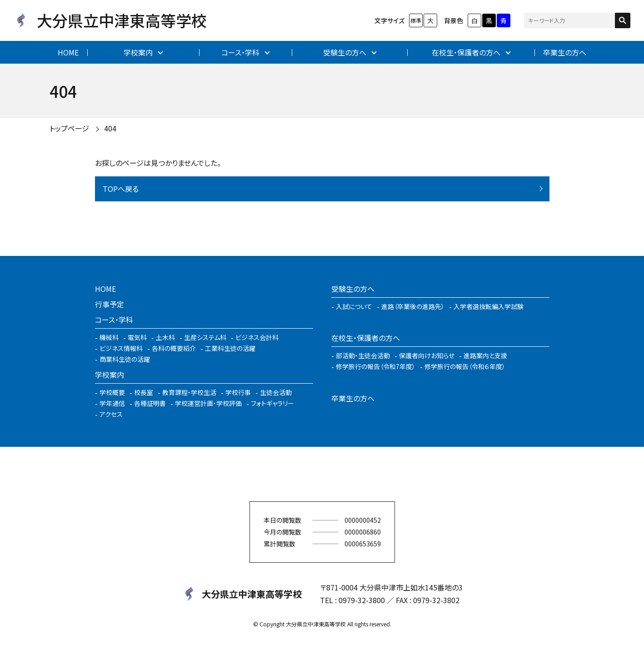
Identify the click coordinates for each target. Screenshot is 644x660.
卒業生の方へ (565, 52)
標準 (416, 20)
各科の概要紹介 (174, 348)
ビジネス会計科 (257, 337)
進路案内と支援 (485, 355)
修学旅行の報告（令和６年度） (465, 366)
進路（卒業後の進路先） (413, 306)
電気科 (137, 337)
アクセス (111, 414)
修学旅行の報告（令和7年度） (376, 366)
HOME (68, 52)
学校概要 (112, 392)
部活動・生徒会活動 (363, 355)
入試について (354, 306)
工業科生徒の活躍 (230, 348)
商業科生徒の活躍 (125, 359)
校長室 (144, 392)
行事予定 (110, 304)
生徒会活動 (276, 392)
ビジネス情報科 (121, 348)
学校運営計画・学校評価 (208, 403)
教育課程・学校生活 (189, 392)
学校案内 (138, 52)
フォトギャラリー (272, 403)
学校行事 (238, 392)
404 (110, 128)
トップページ (69, 128)
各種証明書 (150, 403)
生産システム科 (205, 337)
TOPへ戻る (121, 189)
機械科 (109, 337)
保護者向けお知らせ (427, 355)
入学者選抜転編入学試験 (489, 306)
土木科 (165, 337)
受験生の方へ (345, 52)
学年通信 (112, 403)
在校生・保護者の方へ (466, 52)
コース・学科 (240, 52)
